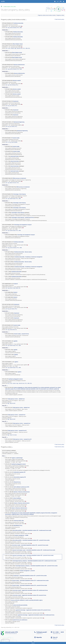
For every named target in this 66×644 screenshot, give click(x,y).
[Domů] (55, 1)
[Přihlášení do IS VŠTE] (64, 1)
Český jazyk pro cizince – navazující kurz (17, 415)
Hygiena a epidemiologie (17, 458)
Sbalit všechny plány (59, 19)
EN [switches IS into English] (61, 1)
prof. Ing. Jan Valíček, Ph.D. (11, 106)
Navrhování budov (15, 156)
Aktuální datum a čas (57, 634)
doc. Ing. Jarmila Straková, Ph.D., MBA (14, 28)
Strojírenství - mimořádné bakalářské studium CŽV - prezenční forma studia (30, 576)
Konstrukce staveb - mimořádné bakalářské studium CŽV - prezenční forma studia (30, 545)
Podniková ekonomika (18, 23)
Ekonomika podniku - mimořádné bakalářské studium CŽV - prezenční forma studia (31, 540)
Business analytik (17, 80)
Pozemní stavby (16, 138)
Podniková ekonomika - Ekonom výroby (23, 252)
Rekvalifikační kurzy (18, 525)
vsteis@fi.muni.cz (39, 634)
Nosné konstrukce (15, 161)
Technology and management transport (23, 225)
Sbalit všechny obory (59, 447)
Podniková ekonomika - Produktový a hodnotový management (28, 257)
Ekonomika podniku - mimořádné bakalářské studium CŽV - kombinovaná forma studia (32, 530)
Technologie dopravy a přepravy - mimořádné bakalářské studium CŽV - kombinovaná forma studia (35, 561)
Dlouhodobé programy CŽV (20, 477)
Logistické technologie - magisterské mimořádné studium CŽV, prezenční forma (33, 610)
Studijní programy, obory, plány (10, 7)
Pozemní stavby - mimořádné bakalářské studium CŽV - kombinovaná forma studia (30, 580)
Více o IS (55, 637)
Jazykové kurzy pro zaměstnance (20, 620)
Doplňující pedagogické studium (16, 379)
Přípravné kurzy (17, 482)
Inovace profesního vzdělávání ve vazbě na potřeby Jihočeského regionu (27, 600)
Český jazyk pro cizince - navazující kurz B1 (17, 430)
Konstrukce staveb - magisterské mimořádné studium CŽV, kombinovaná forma (30, 590)
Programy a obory (60, 15)
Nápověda (39, 637)
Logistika (15, 341)
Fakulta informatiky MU (13, 634)
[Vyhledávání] (58, 1)
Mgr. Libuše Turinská (12, 435)
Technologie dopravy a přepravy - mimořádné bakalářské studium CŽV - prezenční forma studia (36, 566)
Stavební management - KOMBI (21, 535)
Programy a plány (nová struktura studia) (47, 15)
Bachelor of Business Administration (22, 492)
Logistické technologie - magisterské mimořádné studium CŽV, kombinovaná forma (36, 615)
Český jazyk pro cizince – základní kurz (16, 399)
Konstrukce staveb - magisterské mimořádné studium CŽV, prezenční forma (29, 595)
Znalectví (16, 284)
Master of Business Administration (22, 503)
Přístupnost (55, 639)
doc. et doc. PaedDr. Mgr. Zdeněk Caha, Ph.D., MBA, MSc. (18, 48)
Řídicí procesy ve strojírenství (19, 178)
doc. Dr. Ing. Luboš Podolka (11, 142)
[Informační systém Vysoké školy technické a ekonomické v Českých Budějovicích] (3, 1)
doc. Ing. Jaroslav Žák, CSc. (11, 330)
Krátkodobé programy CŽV (20, 472)
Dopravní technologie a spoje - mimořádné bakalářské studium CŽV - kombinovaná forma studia (34, 550)
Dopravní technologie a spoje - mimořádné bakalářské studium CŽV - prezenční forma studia (33, 555)
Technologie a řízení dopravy (19, 194)
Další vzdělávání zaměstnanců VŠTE (21, 487)
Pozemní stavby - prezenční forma (21, 334)
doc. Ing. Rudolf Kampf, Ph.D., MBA (13, 198)
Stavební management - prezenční (27, 571)
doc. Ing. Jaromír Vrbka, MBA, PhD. (13, 288)
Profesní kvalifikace (17, 498)
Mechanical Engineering (19, 122)
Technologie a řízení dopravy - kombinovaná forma (23, 217)
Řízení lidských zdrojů (18, 44)
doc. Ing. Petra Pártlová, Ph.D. (12, 85)
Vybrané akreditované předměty (20, 605)
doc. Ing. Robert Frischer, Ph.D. (12, 183)
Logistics (16, 362)
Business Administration (19, 65)
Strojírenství (16, 101)
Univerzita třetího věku (19, 521)
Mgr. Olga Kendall (11, 403)
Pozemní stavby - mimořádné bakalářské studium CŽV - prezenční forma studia (29, 585)
